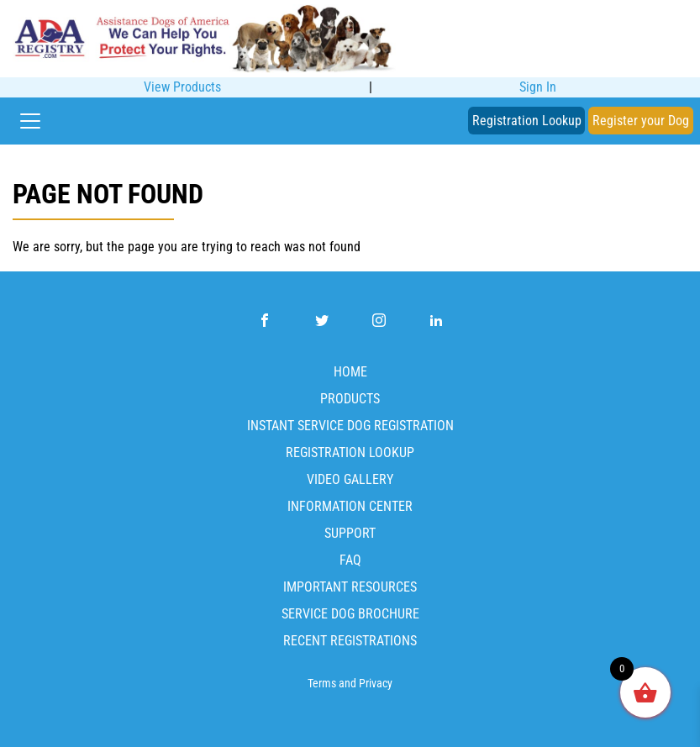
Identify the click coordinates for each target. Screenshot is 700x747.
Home (350, 372)
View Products (182, 87)
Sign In (538, 87)
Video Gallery (350, 479)
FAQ (350, 560)
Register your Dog (641, 121)
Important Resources (350, 587)
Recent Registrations (350, 641)
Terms (322, 684)
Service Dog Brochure (350, 614)
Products (350, 399)
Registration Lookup (527, 121)
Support (350, 533)
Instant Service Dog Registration (350, 426)
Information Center (350, 506)
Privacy (376, 684)
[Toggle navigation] (30, 121)
